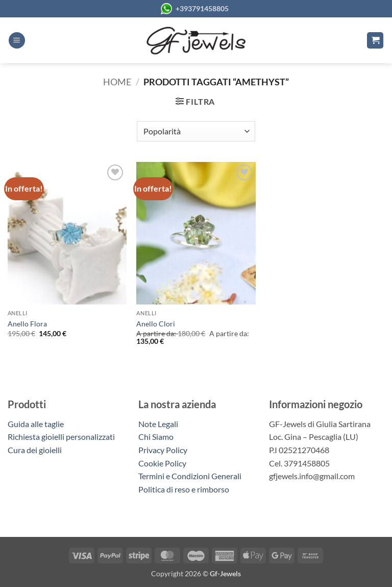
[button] (17, 41)
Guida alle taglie (37, 424)
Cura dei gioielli (35, 450)
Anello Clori (156, 324)
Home (117, 82)
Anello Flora (27, 324)
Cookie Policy (162, 463)
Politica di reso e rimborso (184, 489)
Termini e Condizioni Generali (190, 476)
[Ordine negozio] (196, 131)
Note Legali (158, 424)
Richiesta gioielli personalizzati (61, 437)
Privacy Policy (163, 450)
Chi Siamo (156, 437)
